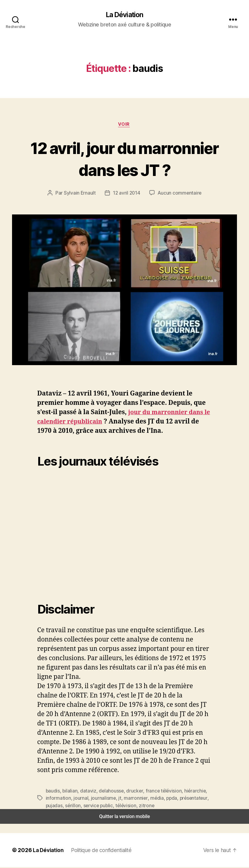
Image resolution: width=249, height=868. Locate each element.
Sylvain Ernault (81, 194)
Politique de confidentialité (99, 851)
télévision (122, 806)
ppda (164, 799)
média (150, 799)
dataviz (86, 792)
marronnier (130, 799)
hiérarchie (186, 792)
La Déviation (124, 15)
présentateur (184, 799)
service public (96, 806)
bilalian (69, 792)
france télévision (157, 792)
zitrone (141, 806)
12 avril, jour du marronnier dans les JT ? (124, 159)
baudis (53, 792)
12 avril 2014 (127, 194)
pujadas (54, 806)
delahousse (108, 792)
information (57, 799)
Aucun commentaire (179, 194)
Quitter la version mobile (124, 817)
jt (115, 799)
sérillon (72, 806)
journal (78, 799)
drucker (130, 792)
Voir (124, 125)
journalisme (100, 799)
